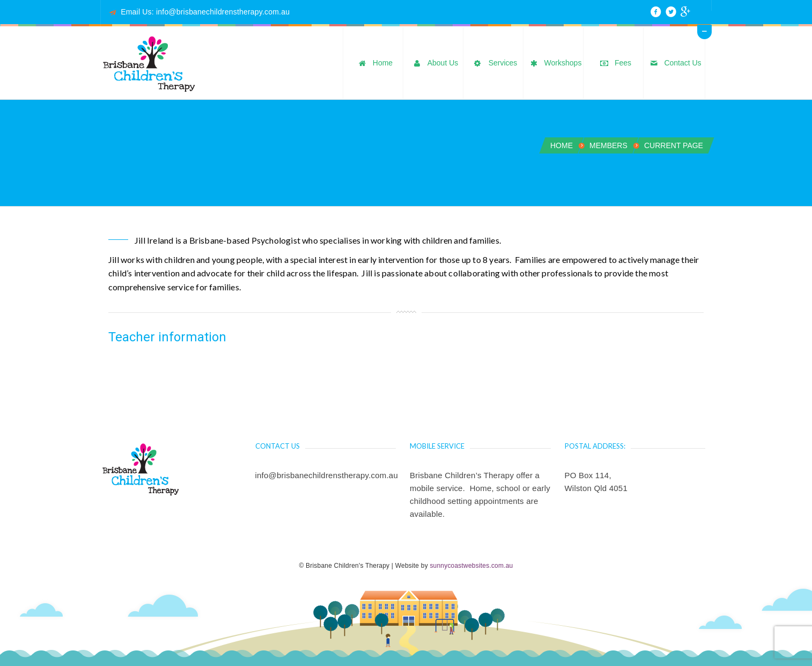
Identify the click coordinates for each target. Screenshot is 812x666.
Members (608, 145)
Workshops (555, 64)
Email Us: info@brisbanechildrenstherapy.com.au (205, 12)
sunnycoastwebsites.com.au (471, 566)
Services (494, 64)
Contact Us (674, 64)
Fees (614, 64)
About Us (434, 64)
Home (374, 64)
